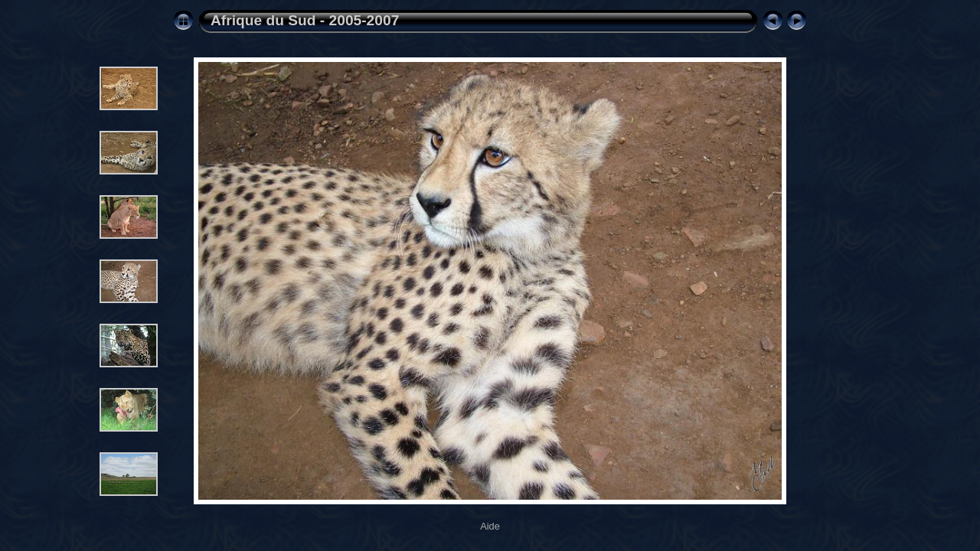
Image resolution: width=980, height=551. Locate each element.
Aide (490, 526)
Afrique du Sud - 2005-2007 (305, 20)
